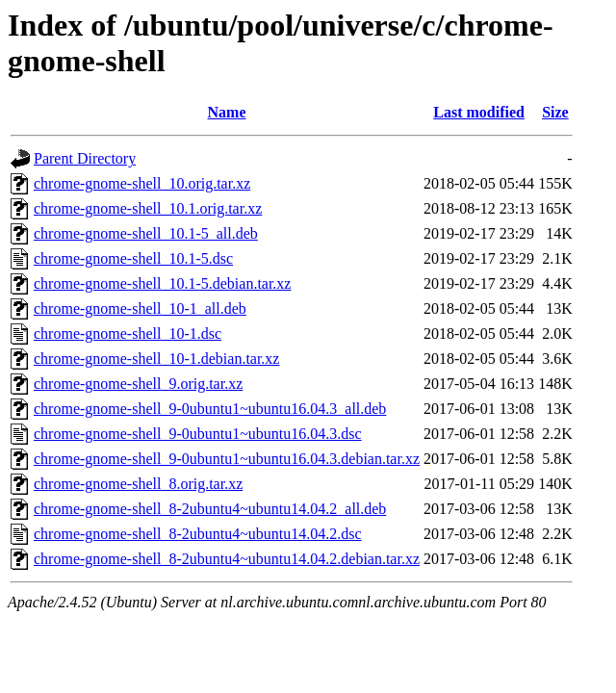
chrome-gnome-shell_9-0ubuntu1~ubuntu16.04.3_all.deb (210, 409)
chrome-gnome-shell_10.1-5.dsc (133, 258)
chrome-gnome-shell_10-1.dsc (128, 334)
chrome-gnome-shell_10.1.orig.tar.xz (148, 208)
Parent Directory (85, 158)
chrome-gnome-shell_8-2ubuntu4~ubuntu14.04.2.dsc (198, 534)
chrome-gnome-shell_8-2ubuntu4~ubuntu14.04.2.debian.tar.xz (227, 559)
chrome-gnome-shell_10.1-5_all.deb (146, 233)
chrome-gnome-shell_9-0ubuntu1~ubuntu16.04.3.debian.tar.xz (227, 459)
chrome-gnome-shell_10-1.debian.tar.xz (156, 359)
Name (227, 112)
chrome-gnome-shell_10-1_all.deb (140, 308)
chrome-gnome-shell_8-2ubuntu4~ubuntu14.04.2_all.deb (210, 509)
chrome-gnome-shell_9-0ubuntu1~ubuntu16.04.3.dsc (198, 434)
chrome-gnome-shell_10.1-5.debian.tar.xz (162, 283)
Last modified (479, 112)
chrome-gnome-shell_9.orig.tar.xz (138, 384)
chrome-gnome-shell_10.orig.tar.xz (142, 183)
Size (555, 112)
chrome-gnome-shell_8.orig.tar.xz (138, 484)
